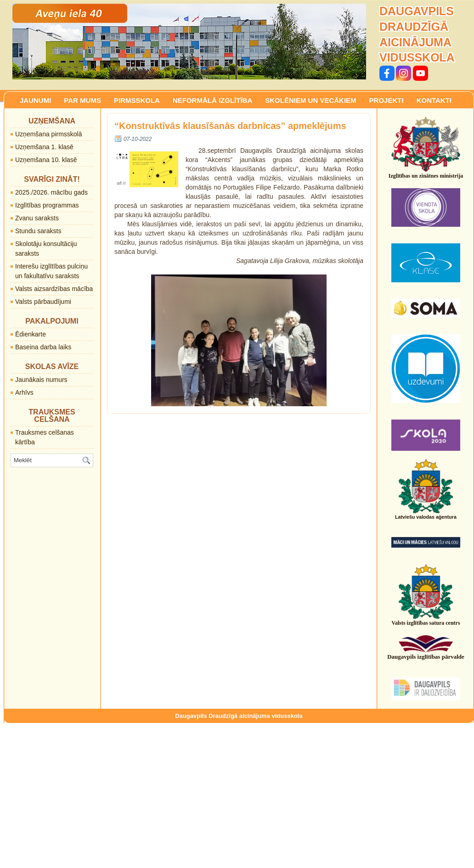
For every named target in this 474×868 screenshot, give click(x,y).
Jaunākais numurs (41, 380)
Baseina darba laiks (43, 347)
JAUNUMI (35, 100)
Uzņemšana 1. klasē (44, 147)
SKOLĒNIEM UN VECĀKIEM (310, 100)
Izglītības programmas (47, 205)
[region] (189, 42)
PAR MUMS (82, 100)
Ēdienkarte (31, 334)
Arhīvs (24, 392)
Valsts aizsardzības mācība (54, 289)
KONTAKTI (434, 100)
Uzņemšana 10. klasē (46, 160)
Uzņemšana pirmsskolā (49, 134)
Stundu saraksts (38, 231)
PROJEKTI (387, 100)
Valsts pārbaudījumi (43, 302)
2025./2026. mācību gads (51, 192)
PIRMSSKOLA (137, 100)
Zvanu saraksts (37, 218)
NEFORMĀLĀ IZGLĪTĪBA (212, 100)
